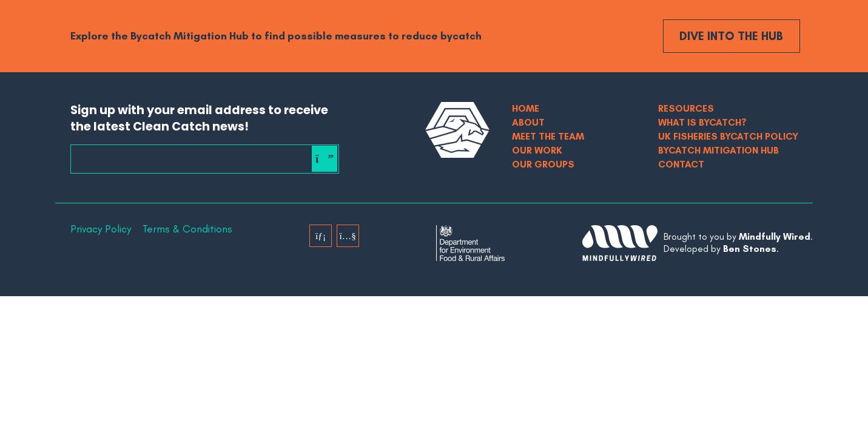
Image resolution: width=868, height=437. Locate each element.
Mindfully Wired (775, 236)
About (528, 122)
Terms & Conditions (187, 229)
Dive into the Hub (731, 36)
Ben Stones (750, 249)
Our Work (537, 150)
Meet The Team (548, 136)
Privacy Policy (101, 229)
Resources (686, 108)
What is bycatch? (702, 122)
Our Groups (543, 164)
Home (526, 108)
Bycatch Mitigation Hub (718, 150)
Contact (681, 164)
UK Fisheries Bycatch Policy (728, 136)
